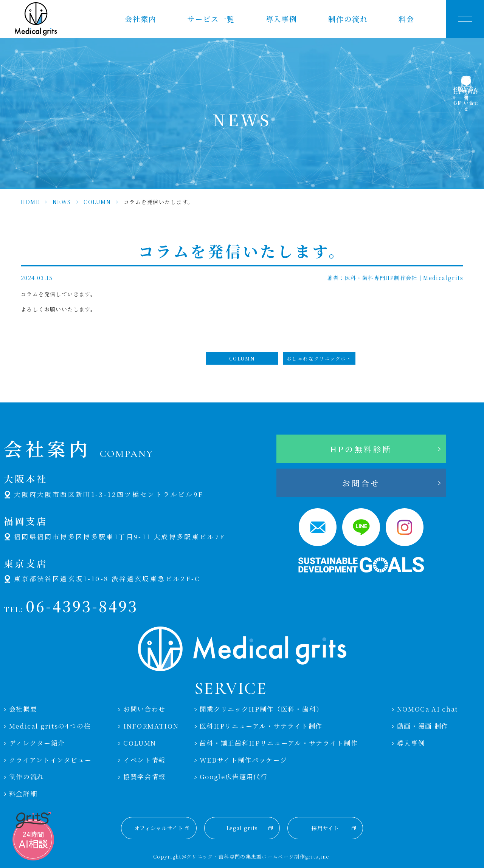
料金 (406, 19)
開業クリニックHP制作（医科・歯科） (261, 709)
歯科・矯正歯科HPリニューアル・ (279, 743)
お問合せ (361, 483)
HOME (30, 202)
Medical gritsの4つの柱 (50, 726)
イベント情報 (144, 760)
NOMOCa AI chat (428, 709)
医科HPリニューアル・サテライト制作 (261, 726)
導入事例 (282, 19)
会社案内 (141, 19)
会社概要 (23, 709)
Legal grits (242, 828)
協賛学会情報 (144, 777)
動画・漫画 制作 (423, 726)
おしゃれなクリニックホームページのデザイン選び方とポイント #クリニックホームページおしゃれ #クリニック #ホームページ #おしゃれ (321, 358)
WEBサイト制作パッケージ (244, 760)
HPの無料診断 (361, 449)
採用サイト (325, 828)
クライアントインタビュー (50, 760)
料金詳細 (23, 794)
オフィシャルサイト (159, 828)
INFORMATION (151, 726)
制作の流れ (348, 19)
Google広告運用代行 (234, 777)
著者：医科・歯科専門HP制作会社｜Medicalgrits (395, 278)
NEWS (62, 202)
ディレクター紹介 (37, 743)
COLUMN (97, 202)
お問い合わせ (144, 709)
